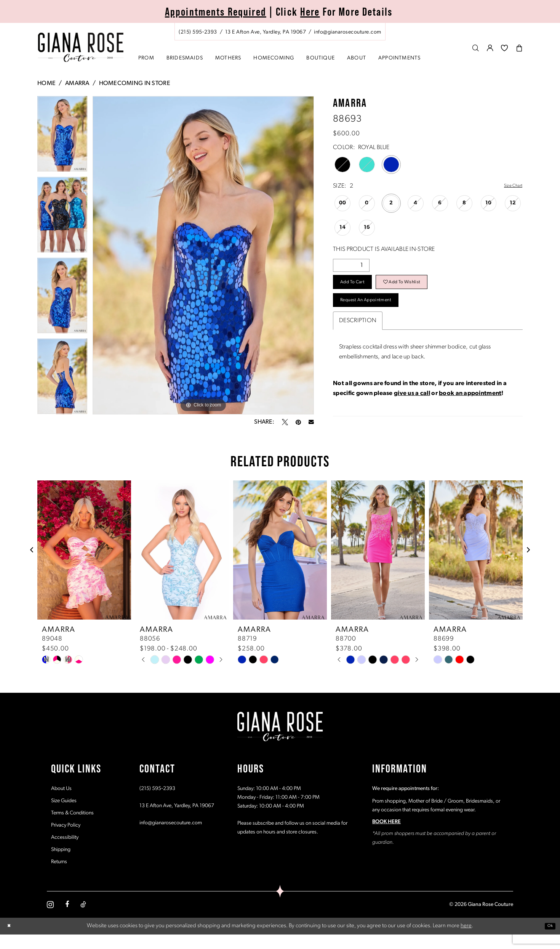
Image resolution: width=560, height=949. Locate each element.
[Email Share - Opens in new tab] (311, 422)
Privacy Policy (66, 839)
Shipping (61, 864)
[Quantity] (351, 266)
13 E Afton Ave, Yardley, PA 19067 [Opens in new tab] (177, 820)
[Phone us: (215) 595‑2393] (198, 32)
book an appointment (470, 409)
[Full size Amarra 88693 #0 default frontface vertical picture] (203, 255)
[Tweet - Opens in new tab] (285, 422)
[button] (490, 48)
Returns (59, 876)
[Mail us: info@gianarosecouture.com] (347, 32)
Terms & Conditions (72, 827)
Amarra (77, 83)
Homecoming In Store (135, 83)
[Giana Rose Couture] (81, 47)
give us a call (412, 409)
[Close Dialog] (11, 940)
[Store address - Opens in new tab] (266, 32)
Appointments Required (216, 12)
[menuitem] (280, 32)
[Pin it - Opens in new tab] (298, 422)
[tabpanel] (62, 136)
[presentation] (84, 564)
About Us (61, 803)
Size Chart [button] (510, 186)
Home (46, 83)
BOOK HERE (386, 836)
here (466, 940)
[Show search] (476, 48)
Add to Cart (360, 288)
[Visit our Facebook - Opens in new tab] (67, 919)
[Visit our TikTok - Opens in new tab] (83, 919)
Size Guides (64, 815)
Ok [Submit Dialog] (548, 940)
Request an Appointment (380, 313)
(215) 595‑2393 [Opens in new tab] (157, 803)
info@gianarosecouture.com (171, 837)
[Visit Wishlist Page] (505, 48)
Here (310, 12)
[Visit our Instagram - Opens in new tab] (50, 919)
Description (358, 336)
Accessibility (65, 852)
